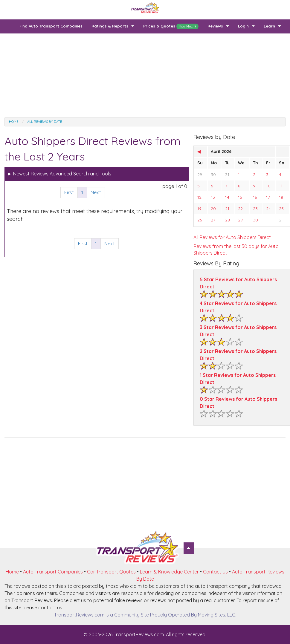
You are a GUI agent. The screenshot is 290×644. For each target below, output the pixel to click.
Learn (269, 26)
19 (199, 209)
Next (96, 192)
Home (14, 122)
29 (200, 175)
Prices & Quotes (171, 26)
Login (243, 26)
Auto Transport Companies (53, 572)
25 (281, 209)
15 (240, 197)
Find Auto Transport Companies (51, 26)
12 (199, 197)
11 (281, 186)
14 (227, 197)
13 (213, 197)
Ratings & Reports (110, 26)
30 (213, 175)
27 (213, 220)
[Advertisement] (145, 75)
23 (255, 209)
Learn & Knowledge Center (169, 572)
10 (268, 186)
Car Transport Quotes (111, 572)
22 (240, 209)
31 (227, 175)
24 (268, 209)
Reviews (215, 26)
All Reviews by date (45, 122)
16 (255, 197)
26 (200, 220)
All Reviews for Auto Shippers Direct (232, 237)
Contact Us (215, 572)
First (69, 192)
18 (281, 197)
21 (227, 209)
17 (268, 197)
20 (213, 209)
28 (228, 220)
